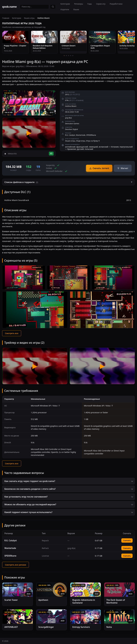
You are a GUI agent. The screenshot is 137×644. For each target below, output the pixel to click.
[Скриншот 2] (69, 278)
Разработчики (116, 4)
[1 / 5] (64, 56)
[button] (68, 182)
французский (82, 147)
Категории (65, 4)
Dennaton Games (72, 123)
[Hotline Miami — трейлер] (29, 133)
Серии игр (101, 4)
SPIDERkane (91, 135)
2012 (51, 112)
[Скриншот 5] (102, 310)
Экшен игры (29, 18)
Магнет (123, 168)
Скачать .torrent (99, 168)
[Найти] (53, 7)
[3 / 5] (68, 56)
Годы (90, 4)
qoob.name (9, 7)
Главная (6, 18)
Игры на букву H (93, 141)
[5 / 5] (73, 56)
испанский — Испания (109, 147)
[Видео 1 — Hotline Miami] (35, 366)
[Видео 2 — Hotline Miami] (102, 366)
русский (80, 149)
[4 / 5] (71, 56)
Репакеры (79, 4)
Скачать (127, 540)
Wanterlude (81, 135)
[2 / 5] (66, 56)
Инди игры (81, 141)
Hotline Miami (71, 106)
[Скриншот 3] (113, 278)
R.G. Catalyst (70, 135)
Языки (76, 9)
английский (70, 147)
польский (89, 149)
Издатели (65, 9)
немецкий (93, 147)
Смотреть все (12, 333)
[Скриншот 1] (24, 278)
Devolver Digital (72, 129)
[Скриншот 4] (35, 310)
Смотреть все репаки (16, 565)
